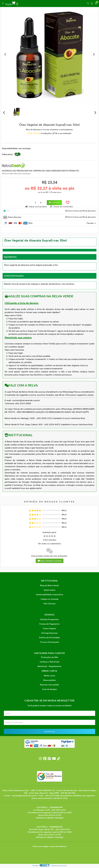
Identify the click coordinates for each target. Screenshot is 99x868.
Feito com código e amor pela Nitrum (49, 846)
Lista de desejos (49, 689)
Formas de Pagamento (49, 624)
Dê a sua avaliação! (62, 133)
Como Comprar (49, 628)
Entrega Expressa (49, 633)
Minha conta (49, 676)
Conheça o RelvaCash (49, 662)
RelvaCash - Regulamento (49, 666)
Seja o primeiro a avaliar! (50, 561)
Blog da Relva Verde (49, 585)
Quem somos (49, 590)
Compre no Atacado (50, 599)
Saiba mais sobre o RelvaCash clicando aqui (16, 174)
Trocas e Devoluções (49, 642)
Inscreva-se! (50, 731)
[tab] (49, 211)
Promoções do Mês (49, 657)
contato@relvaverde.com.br (26, 400)
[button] (5, 54)
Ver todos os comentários (49, 544)
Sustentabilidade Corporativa (50, 595)
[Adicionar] (41, 203)
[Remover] (30, 203)
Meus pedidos (50, 680)
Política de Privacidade (49, 638)
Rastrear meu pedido (49, 685)
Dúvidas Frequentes (49, 619)
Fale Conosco (50, 604)
